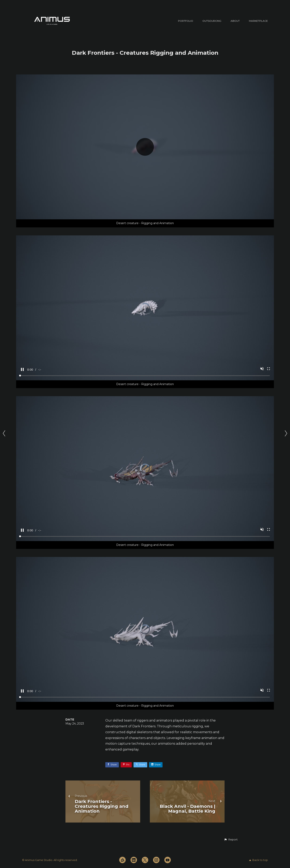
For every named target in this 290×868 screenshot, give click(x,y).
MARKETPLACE (258, 21)
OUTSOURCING (212, 21)
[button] (231, 840)
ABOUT (235, 21)
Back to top (258, 860)
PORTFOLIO (186, 21)
